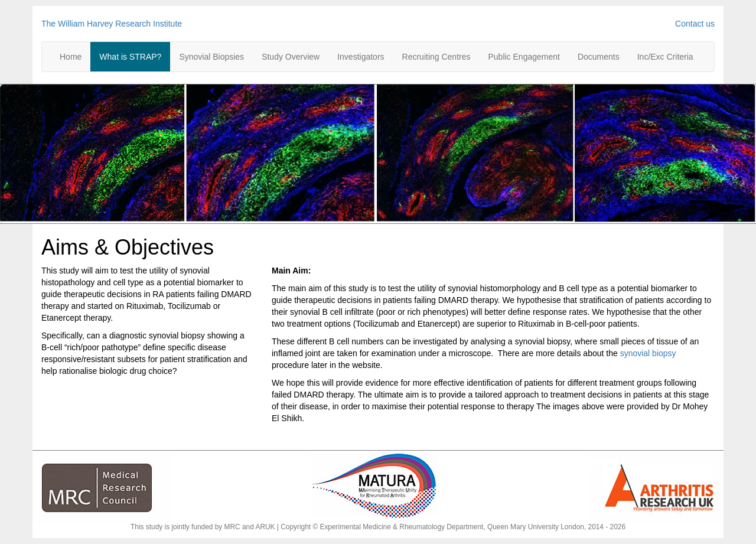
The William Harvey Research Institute (112, 24)
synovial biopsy (648, 353)
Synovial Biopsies (211, 57)
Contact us (695, 24)
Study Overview (291, 57)
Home (71, 57)
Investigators (361, 57)
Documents (599, 57)
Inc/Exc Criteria (665, 57)
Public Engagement (524, 57)
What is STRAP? (130, 57)
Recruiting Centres (436, 57)
